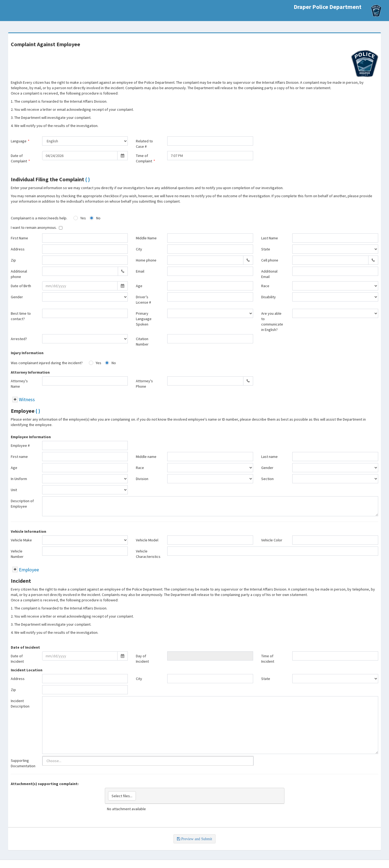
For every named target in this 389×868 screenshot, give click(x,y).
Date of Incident (17, 659)
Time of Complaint (145, 158)
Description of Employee (22, 504)
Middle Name (146, 238)
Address (18, 249)
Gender (17, 297)
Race (265, 286)
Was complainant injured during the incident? (47, 363)
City (139, 249)
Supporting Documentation (23, 763)
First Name (19, 238)
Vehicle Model (147, 540)
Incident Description (20, 703)
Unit (14, 490)
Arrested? (19, 339)
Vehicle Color (272, 540)
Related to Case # (144, 144)
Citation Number (142, 341)
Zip (13, 260)
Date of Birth (21, 286)
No (98, 218)
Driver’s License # (143, 300)
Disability (269, 297)
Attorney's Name (19, 384)
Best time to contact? (21, 316)
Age (139, 286)
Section (267, 479)
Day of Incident (142, 659)
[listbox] (54, 761)
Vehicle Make (21, 540)
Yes (83, 218)
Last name (269, 457)
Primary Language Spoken (144, 319)
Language (20, 141)
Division (142, 479)
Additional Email (269, 274)
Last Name (270, 238)
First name (19, 457)
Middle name (146, 457)
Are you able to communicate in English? (272, 321)
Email (140, 271)
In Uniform (19, 479)
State (266, 249)
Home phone (146, 260)
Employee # (20, 445)
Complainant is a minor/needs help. (39, 218)
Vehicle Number (17, 554)
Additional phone (19, 274)
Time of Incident (268, 659)
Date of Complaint (20, 158)
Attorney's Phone (144, 384)
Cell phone (270, 260)
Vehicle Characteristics (148, 554)
